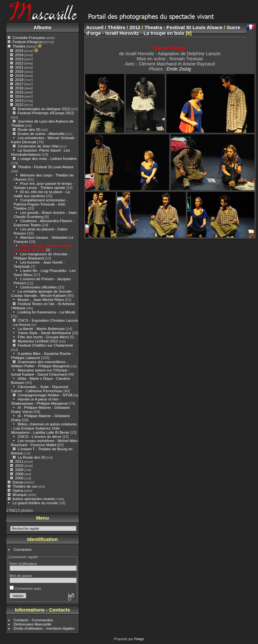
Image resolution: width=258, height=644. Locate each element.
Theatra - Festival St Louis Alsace (46, 167)
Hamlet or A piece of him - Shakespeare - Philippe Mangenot (39, 401)
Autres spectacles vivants (34, 499)
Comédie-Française (29, 37)
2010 (19, 465)
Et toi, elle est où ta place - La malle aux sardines (42, 194)
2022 (19, 63)
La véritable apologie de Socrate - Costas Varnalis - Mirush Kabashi (43, 293)
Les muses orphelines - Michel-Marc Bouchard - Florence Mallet (45, 443)
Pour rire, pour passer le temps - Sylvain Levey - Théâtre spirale (44, 185)
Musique (19, 494)
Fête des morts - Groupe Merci (43, 337)
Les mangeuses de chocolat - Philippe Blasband (42, 256)
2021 (19, 67)
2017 (19, 84)
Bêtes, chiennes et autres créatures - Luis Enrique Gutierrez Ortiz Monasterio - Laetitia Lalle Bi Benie (44, 428)
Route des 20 (29, 129)
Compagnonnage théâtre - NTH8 (45, 395)
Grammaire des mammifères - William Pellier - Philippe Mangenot (40, 364)
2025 (19, 51)
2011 (19, 461)
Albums (42, 27)
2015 (19, 92)
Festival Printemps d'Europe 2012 (46, 113)
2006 (19, 478)
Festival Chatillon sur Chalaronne (45, 345)
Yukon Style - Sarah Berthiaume (44, 333)
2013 (19, 100)
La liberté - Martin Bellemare (41, 329)
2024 (19, 55)
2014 (19, 96)
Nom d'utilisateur (23, 563)
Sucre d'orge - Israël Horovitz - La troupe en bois (44, 248)
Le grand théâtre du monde (35, 503)
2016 (19, 88)
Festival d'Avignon (28, 42)
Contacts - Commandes (34, 620)
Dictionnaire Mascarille (33, 624)
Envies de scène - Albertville (41, 134)
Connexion (23, 549)
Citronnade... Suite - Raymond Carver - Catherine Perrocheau (40, 389)
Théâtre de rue (25, 486)
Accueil (95, 27)
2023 (19, 59)
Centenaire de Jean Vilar (38, 146)
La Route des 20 (31, 457)
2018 (19, 80)
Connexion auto (25, 588)
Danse (18, 482)
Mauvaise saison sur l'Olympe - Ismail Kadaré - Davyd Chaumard (41, 372)
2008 (19, 474)
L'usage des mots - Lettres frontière (47, 158)
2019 (19, 75)
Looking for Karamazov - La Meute (46, 312)
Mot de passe (21, 576)
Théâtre (19, 46)
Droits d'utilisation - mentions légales (44, 628)
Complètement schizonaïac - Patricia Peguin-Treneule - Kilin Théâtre (41, 204)
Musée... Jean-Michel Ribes (41, 300)
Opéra (18, 490)
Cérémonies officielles (38, 287)
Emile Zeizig (179, 69)
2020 (19, 71)
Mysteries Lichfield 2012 (38, 341)
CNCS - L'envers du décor (39, 436)
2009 (19, 470)
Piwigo (139, 639)
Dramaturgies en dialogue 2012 (44, 109)
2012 (19, 105)
